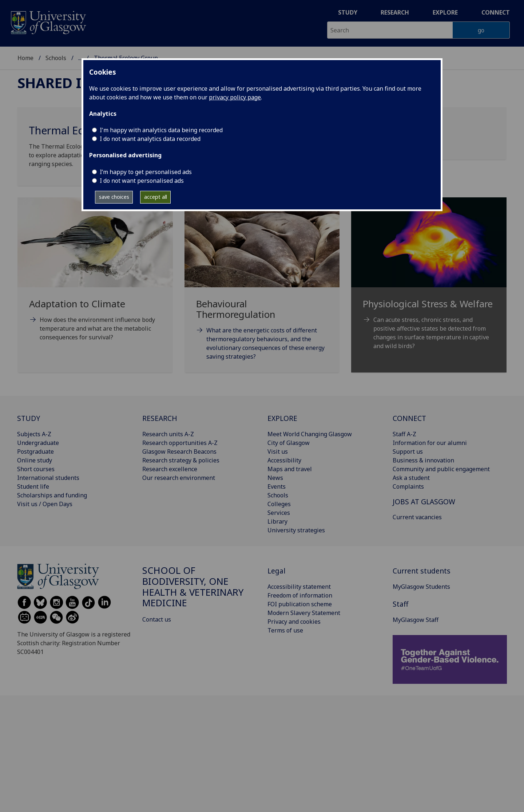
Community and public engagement (441, 469)
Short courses (36, 469)
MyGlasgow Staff (416, 620)
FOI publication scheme (300, 604)
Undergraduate (38, 443)
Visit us (278, 452)
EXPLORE (282, 418)
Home (25, 58)
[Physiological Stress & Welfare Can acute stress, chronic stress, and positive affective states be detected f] (429, 283)
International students (48, 478)
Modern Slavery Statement (304, 613)
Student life (33, 486)
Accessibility (284, 460)
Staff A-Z (404, 434)
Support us (408, 452)
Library (277, 521)
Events (277, 486)
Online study (35, 460)
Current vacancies (417, 517)
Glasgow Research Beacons (179, 452)
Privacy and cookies (294, 622)
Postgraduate (35, 452)
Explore (445, 12)
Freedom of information (300, 595)
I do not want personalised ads (142, 181)
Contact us (157, 619)
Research (395, 12)
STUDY (29, 418)
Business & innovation (423, 460)
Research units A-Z (168, 434)
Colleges (279, 504)
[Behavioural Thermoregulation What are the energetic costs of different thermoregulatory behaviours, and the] (262, 288)
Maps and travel (290, 469)
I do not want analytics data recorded (150, 139)
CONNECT (409, 418)
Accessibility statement (299, 587)
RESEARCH (160, 418)
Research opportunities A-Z (180, 443)
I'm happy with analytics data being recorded (161, 130)
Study (348, 12)
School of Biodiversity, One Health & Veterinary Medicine (193, 587)
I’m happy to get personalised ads (146, 172)
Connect (496, 12)
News (275, 478)
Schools (56, 58)
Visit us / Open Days (45, 504)
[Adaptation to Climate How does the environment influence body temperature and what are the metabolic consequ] (95, 278)
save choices (114, 197)
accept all (156, 197)
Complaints (408, 486)
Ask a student (411, 478)
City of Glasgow (289, 443)
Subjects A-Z (34, 434)
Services (279, 513)
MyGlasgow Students (421, 587)
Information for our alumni (430, 443)
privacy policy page (235, 97)
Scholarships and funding (52, 495)
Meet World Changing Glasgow (310, 434)
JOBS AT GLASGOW (424, 502)
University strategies (296, 530)
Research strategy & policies (181, 460)
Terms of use (285, 630)
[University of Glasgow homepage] (48, 22)
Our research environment (179, 478)
